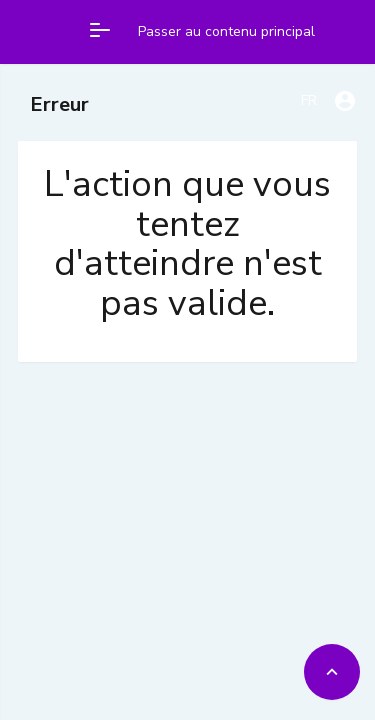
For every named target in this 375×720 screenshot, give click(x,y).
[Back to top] (332, 672)
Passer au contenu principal (226, 31)
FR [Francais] (309, 100)
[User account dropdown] (345, 101)
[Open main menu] (100, 32)
